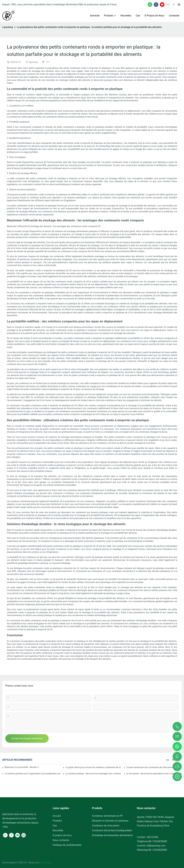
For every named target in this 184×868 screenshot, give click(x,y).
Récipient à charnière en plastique (110, 821)
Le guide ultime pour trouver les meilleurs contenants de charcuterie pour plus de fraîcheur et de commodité (93, 767)
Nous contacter (61, 840)
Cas (168, 760)
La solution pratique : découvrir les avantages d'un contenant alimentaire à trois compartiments (93, 774)
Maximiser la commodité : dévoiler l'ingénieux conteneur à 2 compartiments (22, 767)
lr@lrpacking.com (156, 846)
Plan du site (46, 863)
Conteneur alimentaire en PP (107, 816)
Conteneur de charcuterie (106, 826)
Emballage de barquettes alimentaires (112, 835)
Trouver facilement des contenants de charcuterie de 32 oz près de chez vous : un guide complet (154, 767)
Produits (57, 821)
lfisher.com (34, 863)
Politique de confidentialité (67, 845)
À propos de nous (62, 835)
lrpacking (8, 27)
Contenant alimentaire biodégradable (112, 830)
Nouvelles (58, 830)
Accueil (57, 816)
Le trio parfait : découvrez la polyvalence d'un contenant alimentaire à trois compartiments (154, 774)
